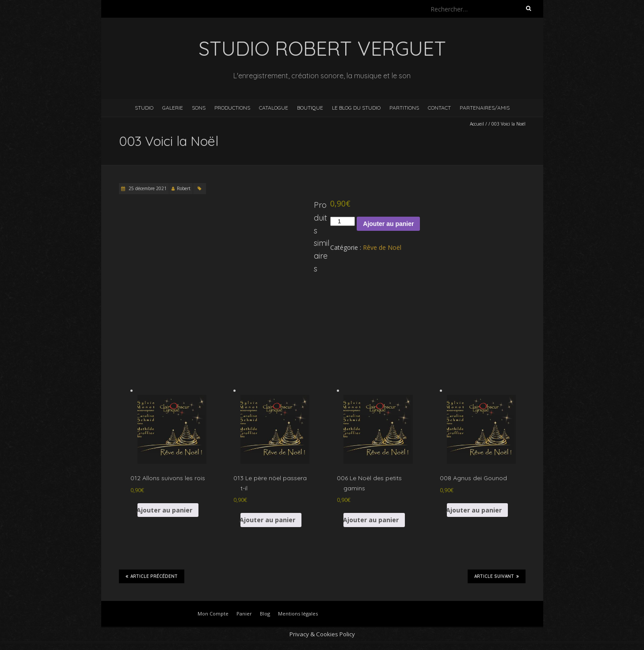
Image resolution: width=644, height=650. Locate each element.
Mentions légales (298, 614)
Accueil (477, 124)
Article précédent (152, 576)
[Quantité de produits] (343, 221)
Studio (144, 108)
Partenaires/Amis (485, 108)
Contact (439, 108)
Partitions (404, 108)
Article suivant (497, 576)
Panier (244, 614)
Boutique (310, 108)
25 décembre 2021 (147, 188)
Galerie (173, 108)
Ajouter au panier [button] (165, 510)
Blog (265, 614)
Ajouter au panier (388, 224)
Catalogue (274, 108)
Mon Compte (213, 614)
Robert (184, 188)
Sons (199, 108)
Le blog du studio (356, 108)
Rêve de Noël (382, 247)
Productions (232, 108)
